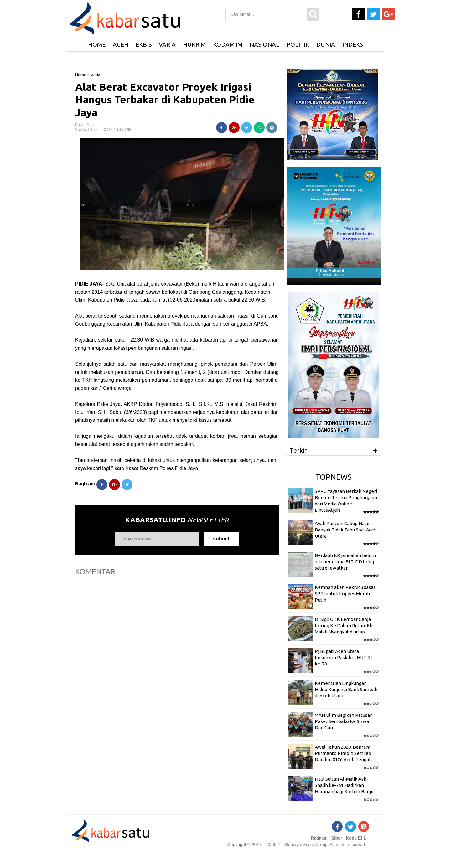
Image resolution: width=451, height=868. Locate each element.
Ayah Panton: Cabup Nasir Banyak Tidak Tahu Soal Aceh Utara (346, 530)
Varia (167, 44)
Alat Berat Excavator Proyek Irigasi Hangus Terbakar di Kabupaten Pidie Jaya (165, 100)
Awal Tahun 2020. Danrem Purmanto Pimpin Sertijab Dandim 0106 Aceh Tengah (343, 753)
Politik (298, 44)
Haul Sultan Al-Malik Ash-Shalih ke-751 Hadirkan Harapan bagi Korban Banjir (344, 785)
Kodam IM (228, 44)
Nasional (264, 44)
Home (81, 75)
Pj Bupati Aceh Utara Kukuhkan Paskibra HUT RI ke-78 (343, 658)
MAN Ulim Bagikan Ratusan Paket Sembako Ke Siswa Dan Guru (344, 721)
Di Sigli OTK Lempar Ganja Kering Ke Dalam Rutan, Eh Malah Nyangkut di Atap (344, 626)
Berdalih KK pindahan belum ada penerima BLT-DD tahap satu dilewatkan (345, 562)
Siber (337, 838)
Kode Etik (356, 838)
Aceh (121, 44)
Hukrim (194, 44)
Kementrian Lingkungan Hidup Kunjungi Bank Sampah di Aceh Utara (346, 690)
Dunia (326, 44)
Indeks (353, 44)
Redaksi (319, 838)
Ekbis (144, 44)
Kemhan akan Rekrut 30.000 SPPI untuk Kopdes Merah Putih (345, 594)
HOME (97, 44)
